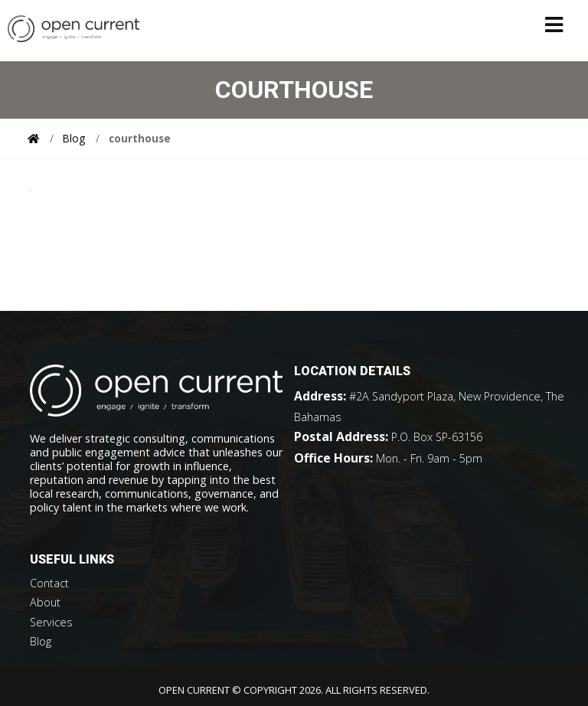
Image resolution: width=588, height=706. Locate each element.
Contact (49, 583)
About (45, 602)
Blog (74, 138)
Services (51, 622)
